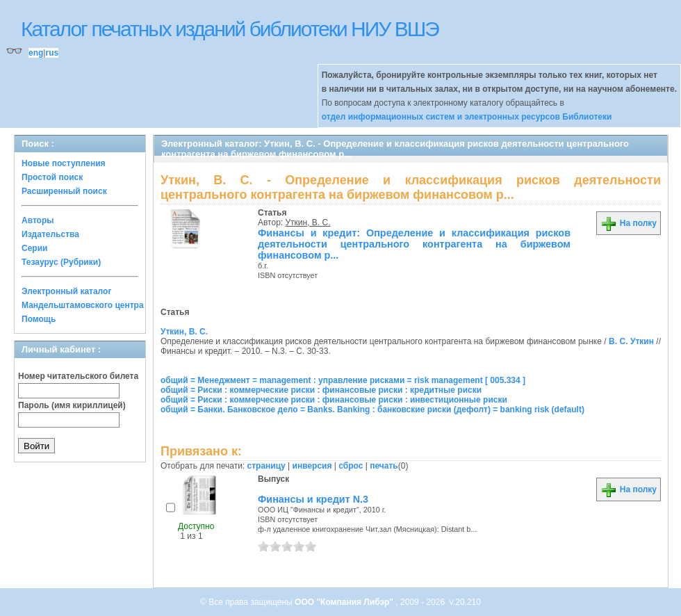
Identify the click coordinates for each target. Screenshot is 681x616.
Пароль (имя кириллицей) (72, 405)
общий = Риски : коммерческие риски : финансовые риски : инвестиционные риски (334, 400)
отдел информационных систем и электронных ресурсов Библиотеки (467, 117)
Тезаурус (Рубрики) (61, 262)
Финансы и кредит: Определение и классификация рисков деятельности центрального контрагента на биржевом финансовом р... (414, 244)
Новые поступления (64, 163)
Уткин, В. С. (308, 222)
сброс (351, 466)
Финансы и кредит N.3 (313, 499)
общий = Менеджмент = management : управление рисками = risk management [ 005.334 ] (343, 380)
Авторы (38, 220)
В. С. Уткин (631, 341)
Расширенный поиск (64, 191)
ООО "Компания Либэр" (345, 602)
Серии (34, 248)
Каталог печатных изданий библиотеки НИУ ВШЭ (230, 29)
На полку (629, 223)
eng (36, 53)
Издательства (50, 234)
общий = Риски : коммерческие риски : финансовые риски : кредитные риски (321, 390)
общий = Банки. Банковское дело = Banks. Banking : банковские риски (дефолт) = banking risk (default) (372, 410)
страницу (266, 466)
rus (52, 53)
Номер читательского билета (78, 376)
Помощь (39, 319)
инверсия (312, 466)
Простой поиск (52, 177)
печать (384, 466)
